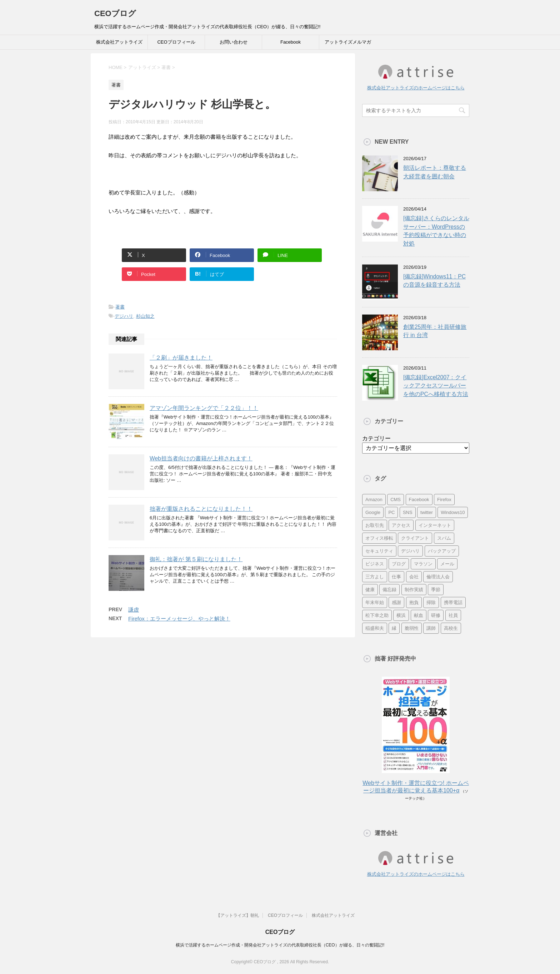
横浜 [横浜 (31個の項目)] (401, 615)
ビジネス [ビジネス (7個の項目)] (375, 564)
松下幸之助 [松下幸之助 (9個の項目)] (377, 615)
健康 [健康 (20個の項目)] (370, 590)
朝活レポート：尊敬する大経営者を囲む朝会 (435, 172)
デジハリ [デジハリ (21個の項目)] (410, 551)
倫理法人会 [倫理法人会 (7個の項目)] (438, 577)
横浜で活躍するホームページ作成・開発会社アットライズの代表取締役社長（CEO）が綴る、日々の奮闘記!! (280, 945)
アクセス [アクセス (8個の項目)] (401, 525)
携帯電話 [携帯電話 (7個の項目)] (453, 602)
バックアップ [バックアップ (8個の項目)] (442, 551)
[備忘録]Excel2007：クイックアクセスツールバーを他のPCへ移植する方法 (436, 386)
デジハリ (124, 316)
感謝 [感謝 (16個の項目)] (396, 602)
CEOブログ (115, 13)
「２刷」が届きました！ (181, 358)
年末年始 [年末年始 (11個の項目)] (375, 602)
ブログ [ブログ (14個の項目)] (399, 564)
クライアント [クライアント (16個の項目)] (415, 538)
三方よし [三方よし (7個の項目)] (375, 577)
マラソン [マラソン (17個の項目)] (423, 564)
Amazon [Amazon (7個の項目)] (374, 500)
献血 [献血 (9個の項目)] (419, 615)
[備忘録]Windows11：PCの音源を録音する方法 (434, 281)
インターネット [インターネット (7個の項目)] (435, 525)
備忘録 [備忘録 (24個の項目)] (389, 590)
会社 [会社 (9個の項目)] (414, 577)
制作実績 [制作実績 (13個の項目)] (414, 590)
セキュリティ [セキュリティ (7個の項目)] (379, 551)
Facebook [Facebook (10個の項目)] (419, 500)
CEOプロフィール (176, 42)
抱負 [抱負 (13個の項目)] (414, 602)
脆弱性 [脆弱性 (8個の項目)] (412, 628)
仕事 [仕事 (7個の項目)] (396, 577)
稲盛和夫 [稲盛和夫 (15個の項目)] (375, 628)
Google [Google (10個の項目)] (373, 512)
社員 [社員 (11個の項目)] (453, 615)
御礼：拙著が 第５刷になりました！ (196, 559)
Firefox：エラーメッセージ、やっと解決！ (179, 619)
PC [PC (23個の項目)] (391, 512)
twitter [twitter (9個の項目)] (427, 512)
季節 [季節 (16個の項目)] (436, 590)
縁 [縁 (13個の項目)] (394, 628)
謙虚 (134, 610)
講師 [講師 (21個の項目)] (431, 628)
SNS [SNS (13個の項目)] (408, 512)
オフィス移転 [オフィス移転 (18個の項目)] (379, 538)
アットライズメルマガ (348, 42)
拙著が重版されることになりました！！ (201, 509)
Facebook (291, 42)
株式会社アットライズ (119, 42)
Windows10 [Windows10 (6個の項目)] (453, 512)
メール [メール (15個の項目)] (447, 564)
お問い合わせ (234, 42)
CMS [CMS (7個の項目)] (396, 500)
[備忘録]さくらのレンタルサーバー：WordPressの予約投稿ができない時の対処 (436, 231)
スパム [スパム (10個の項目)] (444, 538)
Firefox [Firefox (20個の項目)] (444, 500)
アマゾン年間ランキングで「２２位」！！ (204, 408)
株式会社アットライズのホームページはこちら (416, 88)
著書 (120, 307)
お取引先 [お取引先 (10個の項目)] (375, 525)
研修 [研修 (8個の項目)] (436, 615)
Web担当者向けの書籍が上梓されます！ (201, 458)
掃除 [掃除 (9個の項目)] (431, 602)
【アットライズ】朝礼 (237, 915)
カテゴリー (376, 438)
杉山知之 (145, 316)
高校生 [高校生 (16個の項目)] (451, 628)
